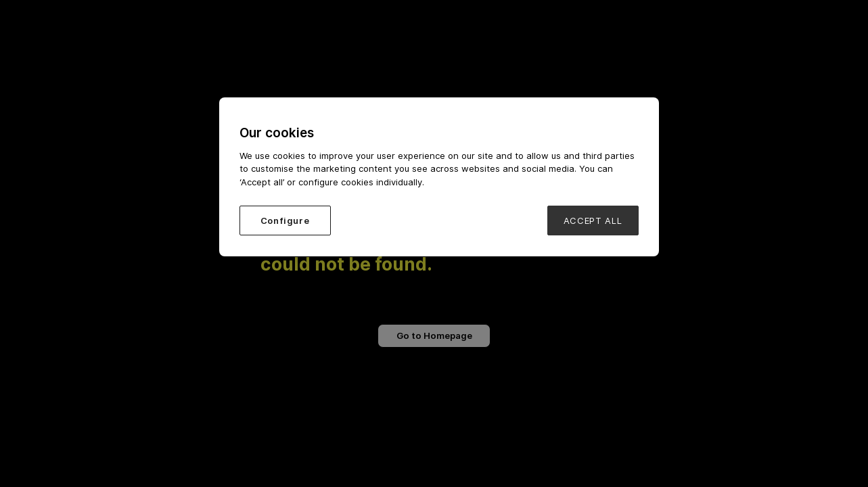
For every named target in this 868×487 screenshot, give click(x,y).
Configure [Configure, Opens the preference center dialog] (285, 221)
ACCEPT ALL (593, 221)
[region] (439, 177)
